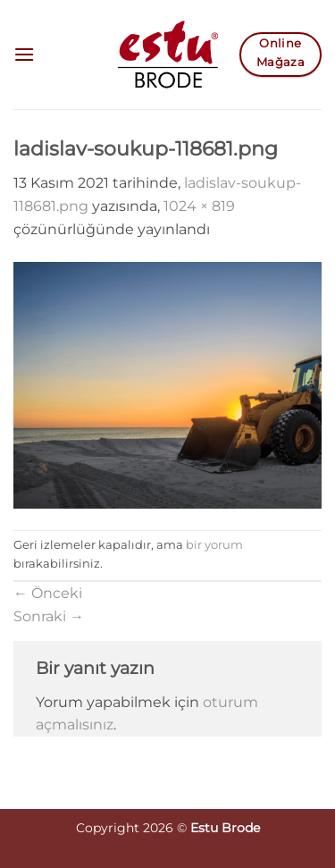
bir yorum (214, 545)
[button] (24, 54)
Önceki (48, 593)
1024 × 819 (199, 206)
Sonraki (49, 616)
